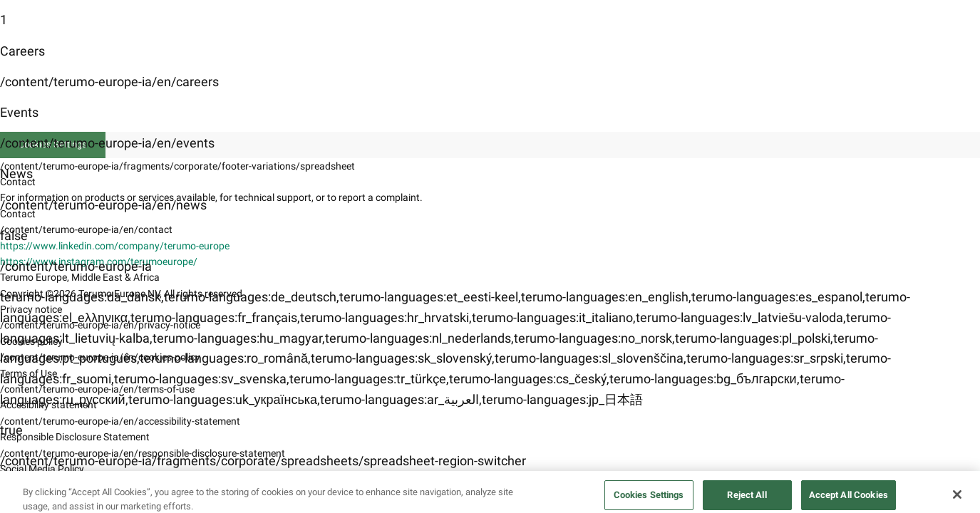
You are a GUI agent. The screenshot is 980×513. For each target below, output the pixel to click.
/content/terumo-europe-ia (76, 266)
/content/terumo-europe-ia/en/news (103, 205)
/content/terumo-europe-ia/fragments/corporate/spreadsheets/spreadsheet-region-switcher (263, 461)
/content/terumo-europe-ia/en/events (107, 143)
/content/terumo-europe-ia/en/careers (109, 82)
